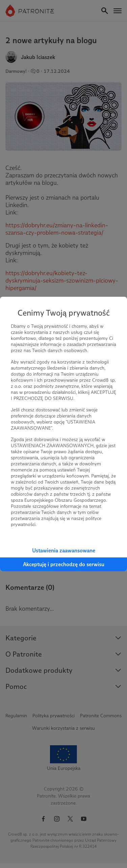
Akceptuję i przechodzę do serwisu (64, 564)
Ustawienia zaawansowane (64, 551)
